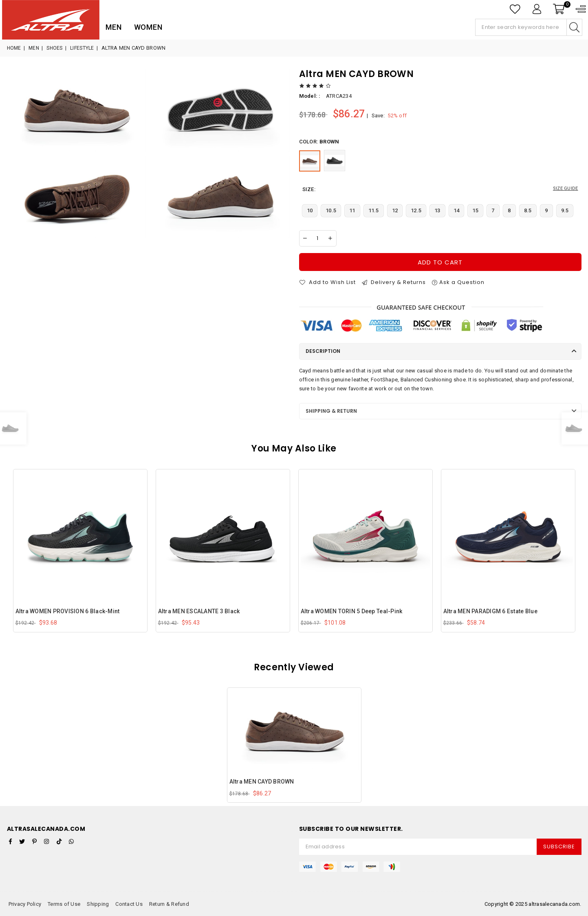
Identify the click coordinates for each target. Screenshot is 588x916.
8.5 (528, 210)
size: (440, 189)
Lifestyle (82, 48)
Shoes (54, 48)
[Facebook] (10, 841)
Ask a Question (458, 282)
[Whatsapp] (71, 841)
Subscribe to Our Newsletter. (351, 829)
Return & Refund (169, 904)
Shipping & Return (331, 411)
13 (437, 210)
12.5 (416, 210)
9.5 (565, 210)
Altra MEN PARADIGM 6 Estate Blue (490, 611)
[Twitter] (22, 841)
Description (323, 351)
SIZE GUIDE (566, 188)
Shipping (98, 904)
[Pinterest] (34, 841)
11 (352, 210)
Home (14, 48)
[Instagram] (46, 841)
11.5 (374, 210)
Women (149, 27)
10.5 (331, 210)
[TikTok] (59, 841)
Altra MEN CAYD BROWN (262, 782)
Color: (319, 142)
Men (114, 27)
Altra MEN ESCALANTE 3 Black (199, 611)
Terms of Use (64, 904)
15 (475, 210)
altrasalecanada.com (554, 904)
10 (310, 210)
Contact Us (129, 904)
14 (457, 210)
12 (395, 210)
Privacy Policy (25, 904)
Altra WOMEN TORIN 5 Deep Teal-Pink (352, 611)
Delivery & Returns (394, 282)
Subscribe (559, 847)
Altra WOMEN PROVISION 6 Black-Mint (68, 611)
